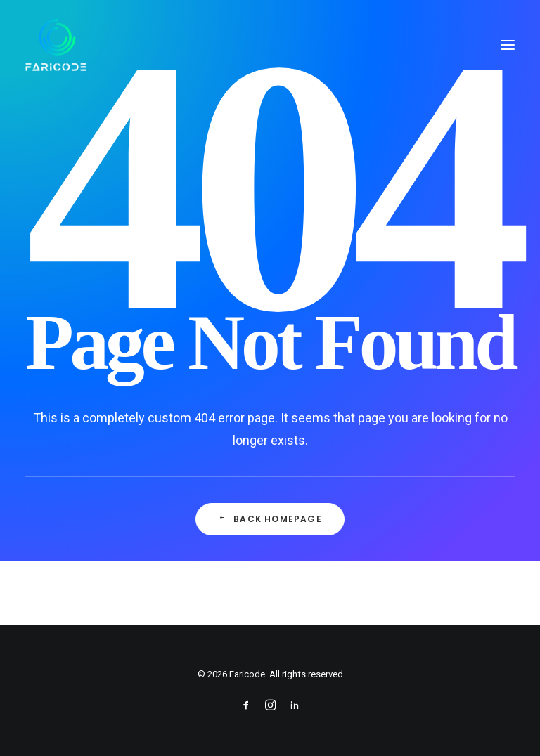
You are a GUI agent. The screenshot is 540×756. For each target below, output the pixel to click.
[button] (508, 45)
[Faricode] (56, 45)
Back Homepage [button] (270, 519)
